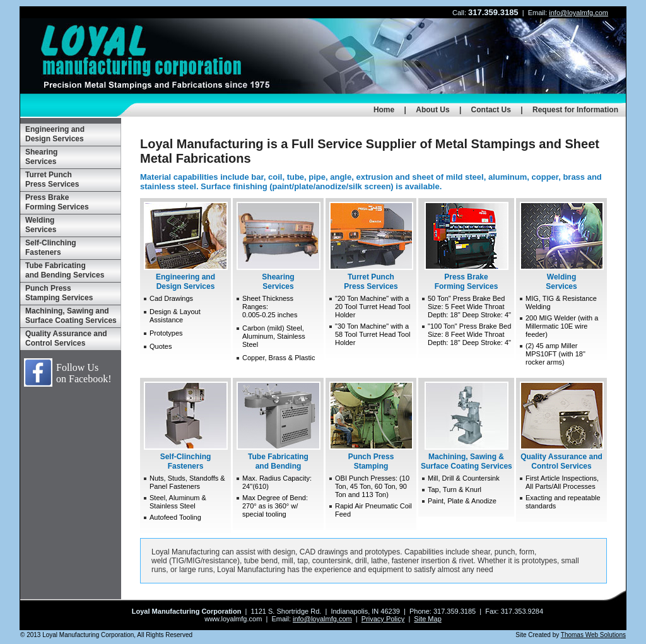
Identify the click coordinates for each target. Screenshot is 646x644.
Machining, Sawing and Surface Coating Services (71, 316)
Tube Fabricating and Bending (279, 426)
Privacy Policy (383, 619)
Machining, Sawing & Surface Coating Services (466, 426)
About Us (432, 110)
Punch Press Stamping (371, 426)
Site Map (427, 619)
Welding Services (41, 225)
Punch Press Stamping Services (59, 293)
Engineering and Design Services (55, 134)
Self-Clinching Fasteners (51, 248)
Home (384, 110)
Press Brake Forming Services (57, 202)
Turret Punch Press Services (52, 179)
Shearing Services (41, 157)
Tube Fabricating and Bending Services (65, 270)
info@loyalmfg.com (578, 13)
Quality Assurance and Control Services (66, 338)
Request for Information (575, 110)
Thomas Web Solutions (593, 635)
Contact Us (491, 110)
